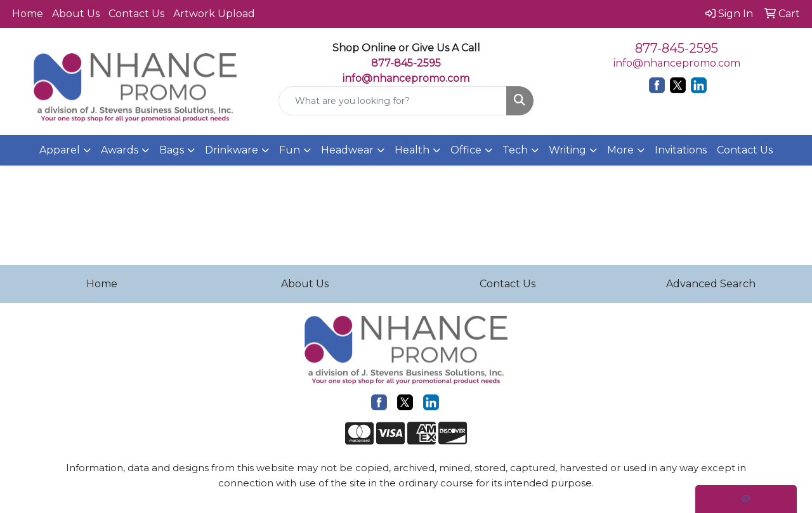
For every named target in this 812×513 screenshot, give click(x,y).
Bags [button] (172, 150)
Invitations (681, 150)
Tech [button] (515, 150)
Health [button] (412, 150)
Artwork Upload (214, 14)
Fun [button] (290, 150)
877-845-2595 (677, 48)
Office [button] (466, 150)
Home (28, 14)
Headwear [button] (347, 150)
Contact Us (136, 14)
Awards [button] (120, 150)
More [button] (620, 150)
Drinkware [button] (232, 150)
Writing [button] (567, 150)
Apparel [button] (60, 150)
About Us (76, 14)
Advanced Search (711, 284)
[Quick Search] (393, 101)
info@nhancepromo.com (406, 78)
